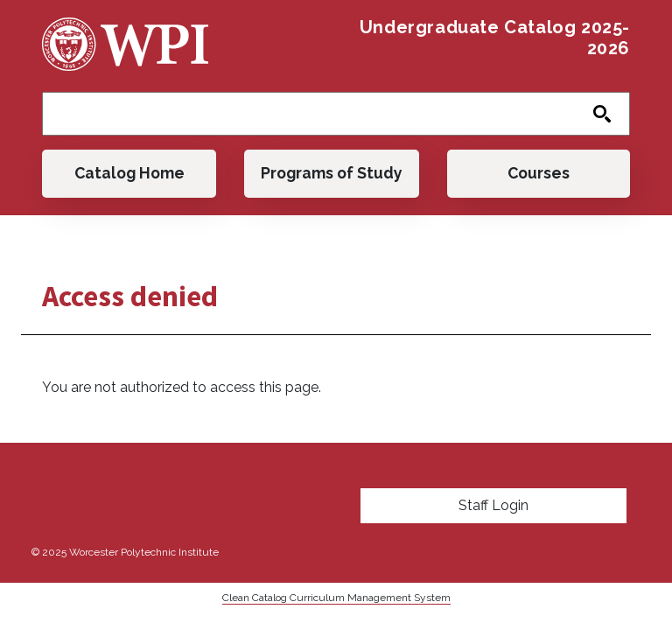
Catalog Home (129, 173)
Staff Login (493, 505)
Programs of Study (332, 173)
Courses (539, 173)
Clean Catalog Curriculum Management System (336, 598)
